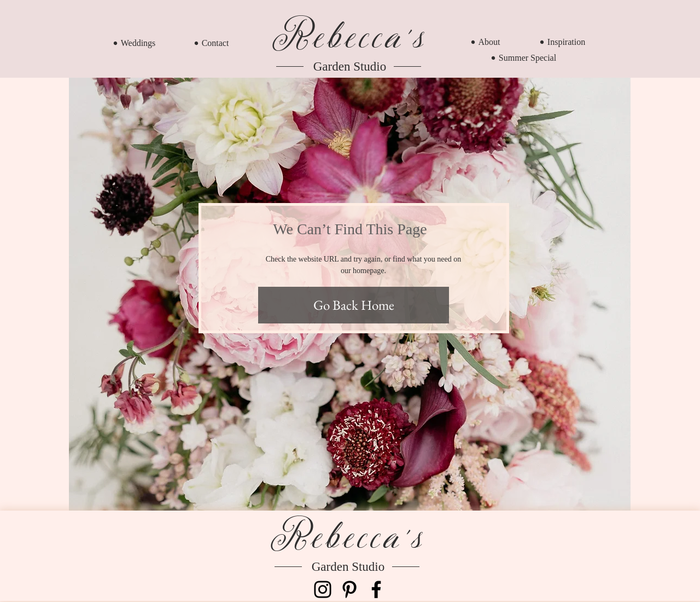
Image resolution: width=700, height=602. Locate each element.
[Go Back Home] (354, 305)
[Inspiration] (562, 42)
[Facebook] (376, 589)
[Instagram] (323, 589)
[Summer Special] (524, 58)
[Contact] (211, 43)
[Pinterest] (349, 589)
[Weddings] (134, 43)
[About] (485, 42)
